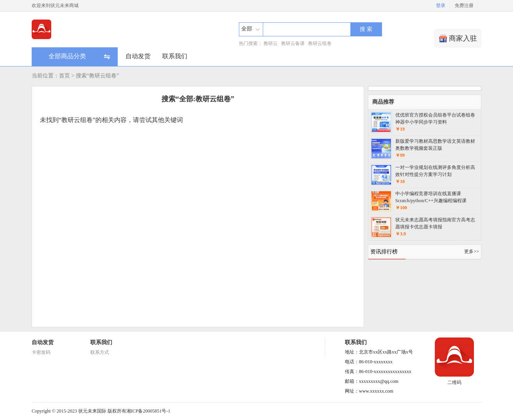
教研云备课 (293, 43)
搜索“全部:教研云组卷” (198, 99)
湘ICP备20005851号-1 (148, 411)
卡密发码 (41, 352)
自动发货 (138, 56)
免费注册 (464, 5)
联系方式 (100, 352)
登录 (441, 5)
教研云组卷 (320, 43)
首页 (65, 76)
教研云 (271, 43)
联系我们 (175, 56)
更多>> (472, 251)
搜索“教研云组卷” (97, 76)
